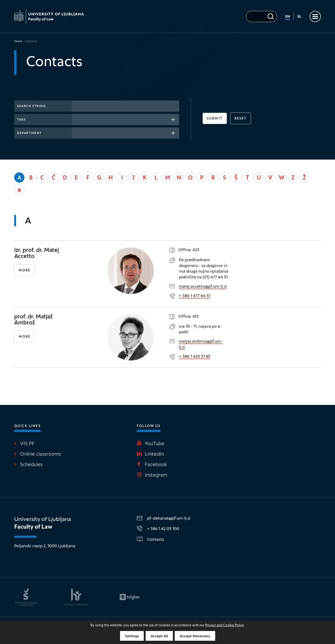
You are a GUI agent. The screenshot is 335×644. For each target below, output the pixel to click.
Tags (21, 120)
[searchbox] (76, 119)
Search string (31, 106)
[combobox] (126, 120)
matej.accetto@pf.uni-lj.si (203, 287)
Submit (215, 119)
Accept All (159, 636)
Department (29, 133)
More (25, 271)
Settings (132, 636)
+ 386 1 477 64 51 (195, 296)
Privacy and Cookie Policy (224, 626)
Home (18, 41)
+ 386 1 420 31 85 (195, 357)
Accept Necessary (195, 636)
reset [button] (241, 119)
